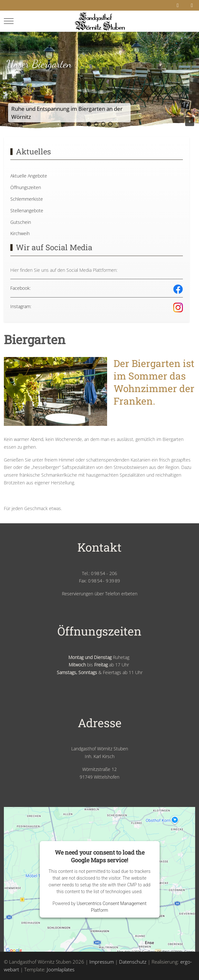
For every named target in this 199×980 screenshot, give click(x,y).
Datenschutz (133, 962)
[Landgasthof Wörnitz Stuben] (99, 21)
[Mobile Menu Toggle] (9, 21)
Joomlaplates (61, 969)
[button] (89, 124)
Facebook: (20, 288)
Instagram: (21, 306)
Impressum (102, 962)
